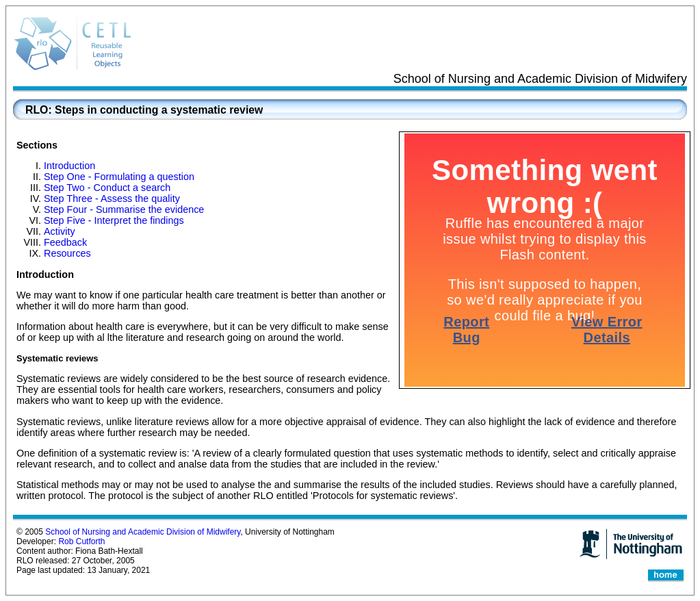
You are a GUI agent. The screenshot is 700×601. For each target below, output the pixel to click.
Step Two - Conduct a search (107, 188)
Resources (67, 253)
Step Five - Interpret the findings (114, 220)
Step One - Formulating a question (119, 177)
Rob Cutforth (81, 541)
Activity (60, 231)
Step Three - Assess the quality (112, 199)
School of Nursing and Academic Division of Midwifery (143, 532)
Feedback (65, 242)
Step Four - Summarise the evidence (124, 209)
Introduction (69, 166)
